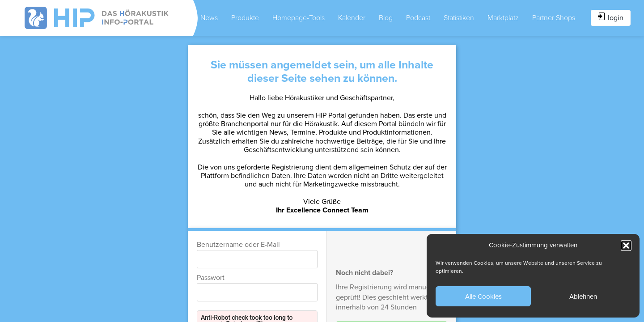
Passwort (211, 278)
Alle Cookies (483, 297)
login (611, 17)
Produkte (245, 18)
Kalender (352, 18)
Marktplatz (503, 18)
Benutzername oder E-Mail (238, 245)
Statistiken (459, 18)
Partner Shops (554, 18)
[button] (626, 246)
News (209, 18)
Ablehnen (583, 297)
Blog (386, 18)
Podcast (418, 18)
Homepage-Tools (299, 18)
